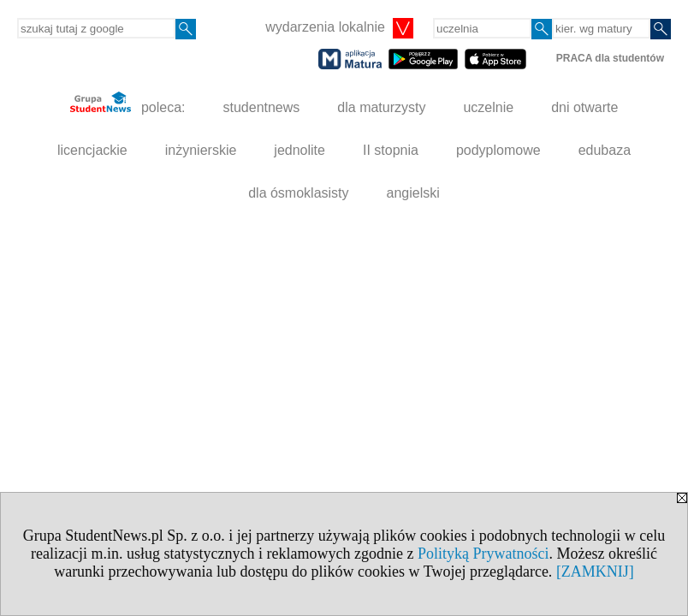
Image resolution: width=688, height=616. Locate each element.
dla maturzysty (381, 107)
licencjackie (92, 150)
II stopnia (391, 150)
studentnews (261, 107)
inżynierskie (201, 150)
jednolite (300, 150)
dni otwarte (584, 107)
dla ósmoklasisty (298, 193)
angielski (413, 193)
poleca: (128, 103)
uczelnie (488, 107)
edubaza (605, 150)
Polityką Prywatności (483, 554)
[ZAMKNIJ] (595, 572)
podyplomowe (498, 150)
